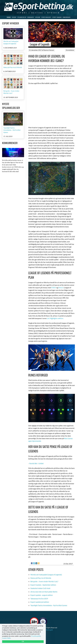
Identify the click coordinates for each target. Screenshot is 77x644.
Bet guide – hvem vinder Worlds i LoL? (44, 581)
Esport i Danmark (57, 17)
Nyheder (14, 17)
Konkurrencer (67, 17)
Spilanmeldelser (22, 17)
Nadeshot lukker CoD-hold (40, 588)
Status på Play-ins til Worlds (41, 578)
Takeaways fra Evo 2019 (39, 599)
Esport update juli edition (40, 602)
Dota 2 (61, 288)
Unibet (41, 463)
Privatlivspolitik (36, 636)
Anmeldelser (70, 50)
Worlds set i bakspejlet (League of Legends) (46, 575)
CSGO (54, 288)
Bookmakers (31, 17)
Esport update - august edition (42, 595)
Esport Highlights (46, 17)
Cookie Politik (6, 638)
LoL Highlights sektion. (55, 318)
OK (23, 641)
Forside (9, 17)
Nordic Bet (33, 463)
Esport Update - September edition (43, 585)
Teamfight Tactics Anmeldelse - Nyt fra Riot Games (49, 605)
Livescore (38, 17)
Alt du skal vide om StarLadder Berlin (44, 592)
